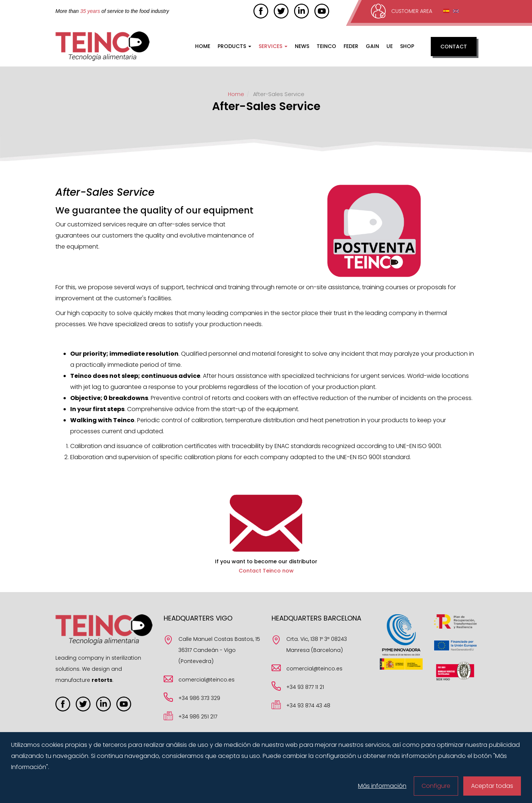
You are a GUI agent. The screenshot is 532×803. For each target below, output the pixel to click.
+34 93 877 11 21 (305, 687)
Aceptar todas (492, 786)
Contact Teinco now (266, 571)
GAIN (372, 46)
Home (203, 46)
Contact (454, 47)
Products (234, 46)
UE (390, 46)
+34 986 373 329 (199, 698)
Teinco (326, 46)
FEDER (351, 46)
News (302, 46)
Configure (436, 786)
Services (273, 46)
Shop (407, 46)
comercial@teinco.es (207, 680)
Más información (382, 786)
